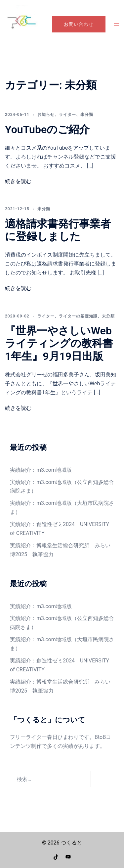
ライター (67, 115)
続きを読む (18, 181)
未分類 (87, 115)
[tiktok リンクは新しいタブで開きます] (56, 857)
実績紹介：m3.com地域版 (41, 470)
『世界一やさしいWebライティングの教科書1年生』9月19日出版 (59, 343)
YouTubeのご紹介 (47, 129)
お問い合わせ (79, 24)
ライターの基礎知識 (78, 316)
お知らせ (46, 115)
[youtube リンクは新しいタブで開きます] (68, 857)
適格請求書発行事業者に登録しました (58, 230)
